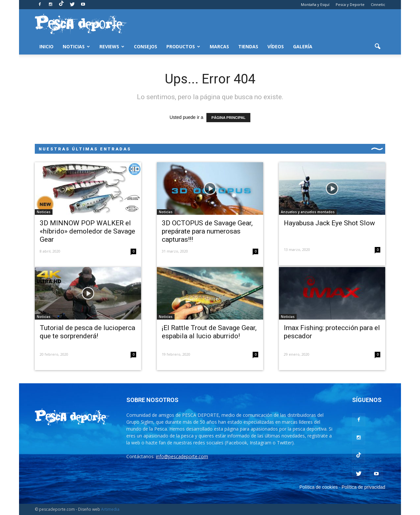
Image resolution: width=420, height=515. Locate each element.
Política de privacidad (363, 487)
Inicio (46, 46)
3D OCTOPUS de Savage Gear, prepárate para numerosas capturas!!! (207, 231)
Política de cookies (319, 487)
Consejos (146, 46)
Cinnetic (378, 4)
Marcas (219, 46)
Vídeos (276, 46)
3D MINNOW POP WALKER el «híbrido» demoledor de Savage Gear (87, 231)
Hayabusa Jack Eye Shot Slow (329, 223)
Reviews (112, 46)
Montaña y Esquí (315, 4)
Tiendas (248, 46)
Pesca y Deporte (350, 4)
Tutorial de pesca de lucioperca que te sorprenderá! (87, 332)
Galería (303, 46)
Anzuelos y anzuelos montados (308, 212)
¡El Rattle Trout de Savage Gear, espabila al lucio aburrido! (209, 332)
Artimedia (110, 509)
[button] (377, 47)
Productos (183, 46)
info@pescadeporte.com (182, 456)
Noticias (76, 46)
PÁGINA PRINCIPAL (228, 118)
